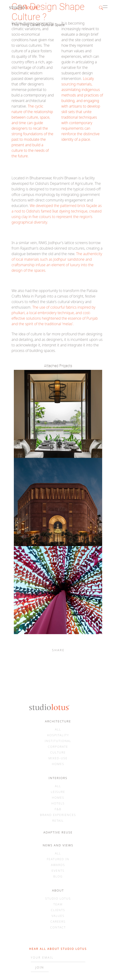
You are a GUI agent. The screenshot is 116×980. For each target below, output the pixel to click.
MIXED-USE (58, 758)
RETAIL (58, 821)
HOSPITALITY (58, 735)
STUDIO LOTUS (58, 898)
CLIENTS (58, 910)
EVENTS (58, 871)
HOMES (58, 764)
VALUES (58, 916)
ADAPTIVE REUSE (58, 832)
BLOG (58, 876)
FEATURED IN (58, 859)
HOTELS (58, 803)
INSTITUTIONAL (58, 741)
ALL (58, 729)
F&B (58, 809)
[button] (107, 7)
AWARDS (58, 865)
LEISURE (58, 792)
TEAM (58, 904)
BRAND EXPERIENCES (58, 815)
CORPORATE (58, 747)
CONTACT (58, 927)
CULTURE (58, 752)
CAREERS (58, 921)
